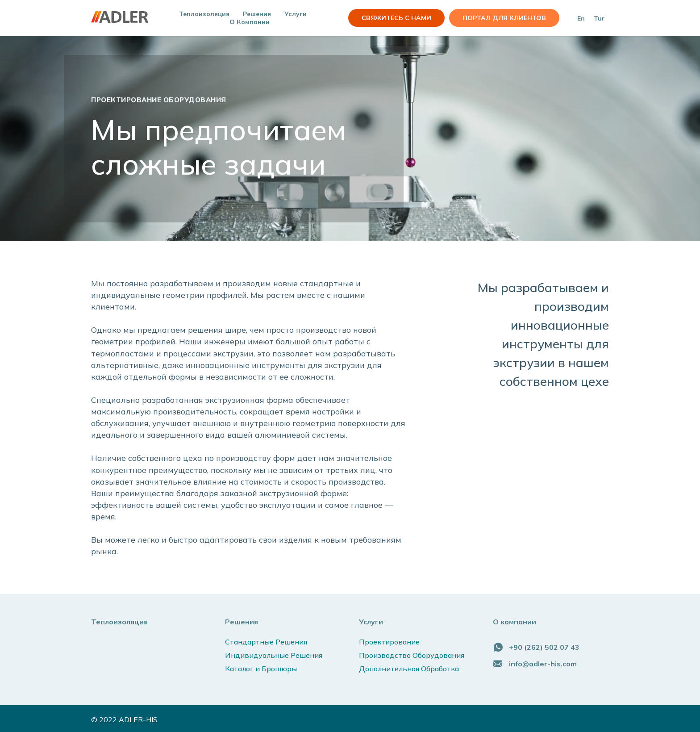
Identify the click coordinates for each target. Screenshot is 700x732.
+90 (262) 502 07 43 (544, 647)
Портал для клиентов (504, 18)
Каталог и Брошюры (261, 669)
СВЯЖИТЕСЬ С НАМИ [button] (396, 18)
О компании (250, 22)
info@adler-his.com (543, 664)
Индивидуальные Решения (274, 655)
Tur (599, 18)
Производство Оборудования (412, 655)
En (581, 18)
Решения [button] (257, 14)
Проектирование (389, 642)
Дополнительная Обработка (409, 669)
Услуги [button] (296, 14)
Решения (242, 622)
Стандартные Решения (266, 642)
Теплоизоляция (204, 14)
